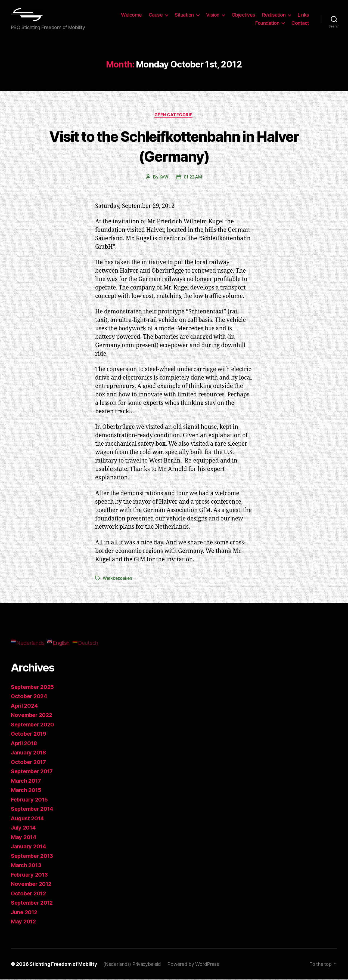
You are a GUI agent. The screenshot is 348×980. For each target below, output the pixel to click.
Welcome (131, 15)
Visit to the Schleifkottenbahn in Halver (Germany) (174, 146)
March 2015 (27, 791)
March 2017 (27, 781)
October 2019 (30, 734)
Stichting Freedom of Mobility (64, 965)
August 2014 (29, 819)
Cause (156, 15)
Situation (184, 15)
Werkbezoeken (118, 579)
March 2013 (27, 866)
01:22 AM (193, 178)
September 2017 (34, 772)
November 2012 (33, 884)
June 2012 (25, 913)
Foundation (267, 23)
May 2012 (24, 922)
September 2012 (34, 903)
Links (303, 15)
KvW (163, 178)
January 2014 (29, 847)
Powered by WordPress (197, 965)
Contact (300, 23)
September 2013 (34, 856)
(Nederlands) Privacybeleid (135, 965)
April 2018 (25, 744)
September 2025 (34, 687)
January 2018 (29, 753)
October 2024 (30, 697)
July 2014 (24, 828)
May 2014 (24, 838)
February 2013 (31, 875)
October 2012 (29, 894)
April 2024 (25, 706)
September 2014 (34, 809)
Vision (213, 15)
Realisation (274, 15)
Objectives (243, 15)
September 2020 (34, 725)
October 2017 (29, 762)
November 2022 (33, 715)
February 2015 (31, 800)
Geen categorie (174, 115)
